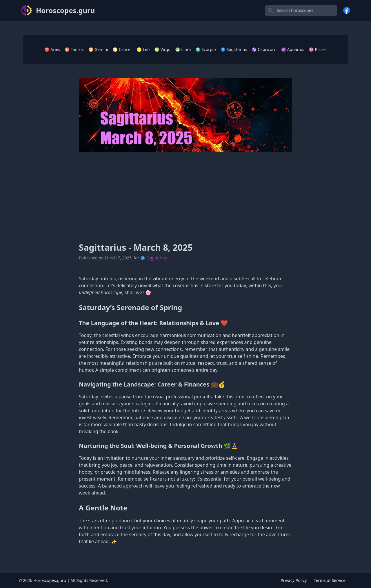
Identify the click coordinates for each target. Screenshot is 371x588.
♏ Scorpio (205, 49)
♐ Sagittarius (234, 49)
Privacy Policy (294, 580)
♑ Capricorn (264, 49)
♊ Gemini (98, 49)
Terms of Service (330, 580)
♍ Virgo (162, 49)
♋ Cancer (122, 49)
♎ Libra (183, 49)
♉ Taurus (74, 49)
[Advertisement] (185, 197)
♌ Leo (143, 49)
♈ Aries (52, 49)
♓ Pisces (318, 49)
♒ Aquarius (293, 49)
